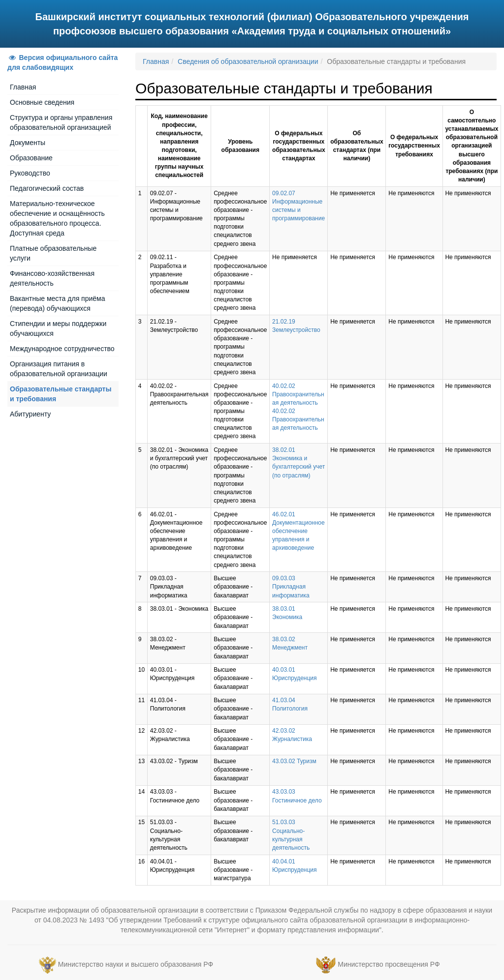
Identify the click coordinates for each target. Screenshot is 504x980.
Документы (28, 143)
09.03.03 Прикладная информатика (291, 587)
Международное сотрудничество (62, 349)
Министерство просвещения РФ (389, 964)
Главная (23, 87)
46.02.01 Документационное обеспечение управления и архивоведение (299, 531)
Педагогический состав (47, 188)
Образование (31, 158)
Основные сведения (42, 102)
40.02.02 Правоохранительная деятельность (298, 394)
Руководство (30, 173)
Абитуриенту (30, 414)
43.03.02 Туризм (294, 761)
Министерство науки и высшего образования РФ (136, 964)
